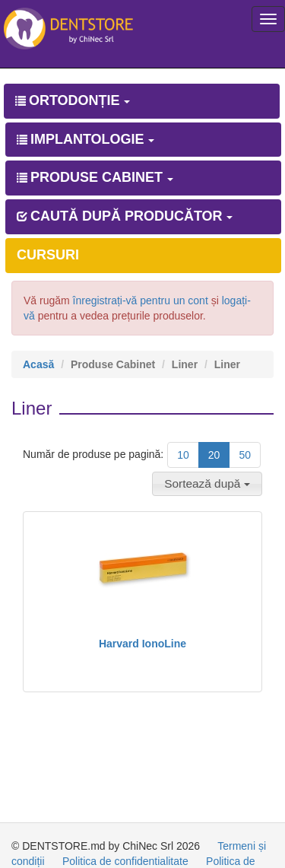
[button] (207, 484)
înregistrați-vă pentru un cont (141, 300)
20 (214, 455)
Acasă (38, 364)
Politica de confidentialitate (125, 861)
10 (183, 455)
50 (245, 455)
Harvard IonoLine (142, 644)
